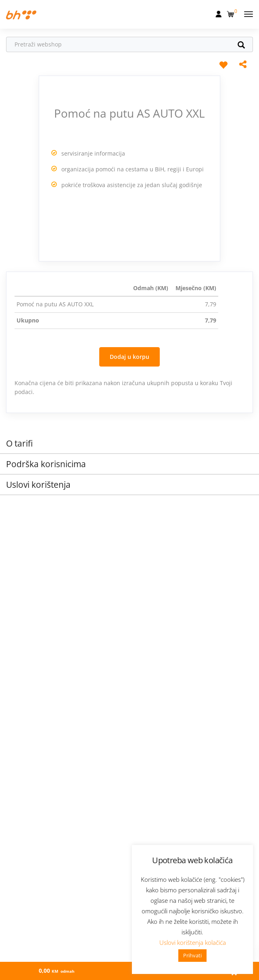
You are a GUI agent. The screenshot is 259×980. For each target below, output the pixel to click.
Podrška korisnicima (46, 464)
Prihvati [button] (192, 955)
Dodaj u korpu (129, 357)
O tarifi (19, 443)
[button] (231, 13)
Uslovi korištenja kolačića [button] (193, 942)
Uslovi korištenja (38, 485)
